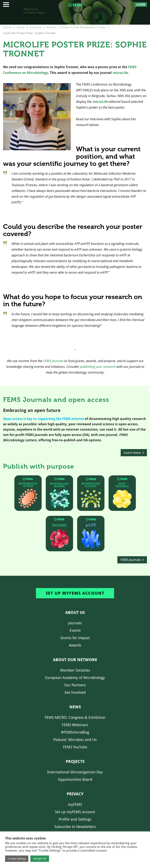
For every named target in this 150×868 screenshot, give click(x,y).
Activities (36, 27)
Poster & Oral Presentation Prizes (84, 27)
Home (7, 27)
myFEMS (75, 804)
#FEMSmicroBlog (75, 732)
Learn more (132, 453)
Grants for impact (75, 638)
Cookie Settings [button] (17, 859)
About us (75, 612)
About (21, 27)
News (75, 707)
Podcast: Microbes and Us (75, 740)
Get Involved (75, 692)
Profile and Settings (75, 819)
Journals (75, 623)
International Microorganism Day (75, 772)
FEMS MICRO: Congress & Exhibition (75, 717)
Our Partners (75, 685)
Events (75, 630)
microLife (120, 73)
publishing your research (98, 367)
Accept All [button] (40, 859)
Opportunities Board (75, 779)
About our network (75, 660)
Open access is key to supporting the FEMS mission (44, 419)
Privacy (75, 794)
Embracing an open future (32, 410)
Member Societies (75, 670)
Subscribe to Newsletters (75, 827)
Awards (51, 27)
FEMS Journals (53, 361)
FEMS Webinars (75, 725)
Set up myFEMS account (75, 593)
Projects (75, 761)
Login (141, 5)
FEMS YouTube (75, 747)
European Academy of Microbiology (75, 678)
